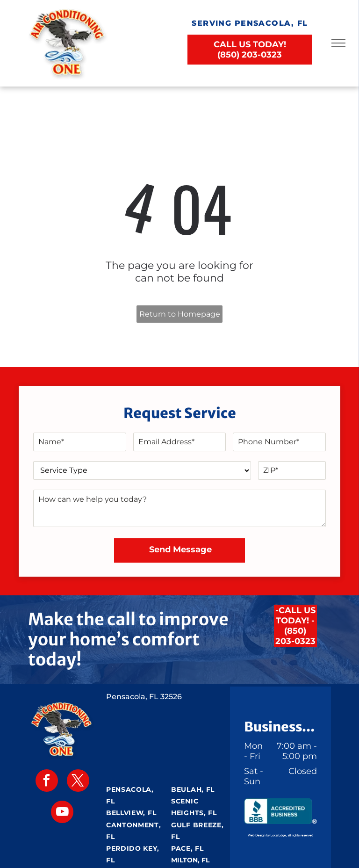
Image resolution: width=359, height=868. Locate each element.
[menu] (338, 43)
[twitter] (78, 782)
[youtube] (62, 813)
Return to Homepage (180, 314)
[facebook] (47, 782)
